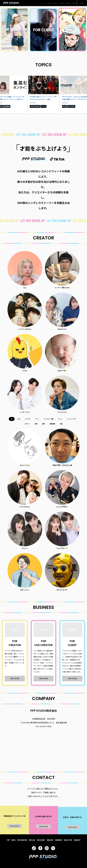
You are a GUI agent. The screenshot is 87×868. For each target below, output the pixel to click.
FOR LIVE (32, 840)
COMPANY (68, 3)
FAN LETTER (75, 3)
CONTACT (82, 3)
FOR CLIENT (41, 840)
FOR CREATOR (22, 840)
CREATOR (62, 3)
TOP (45, 3)
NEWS (49, 3)
